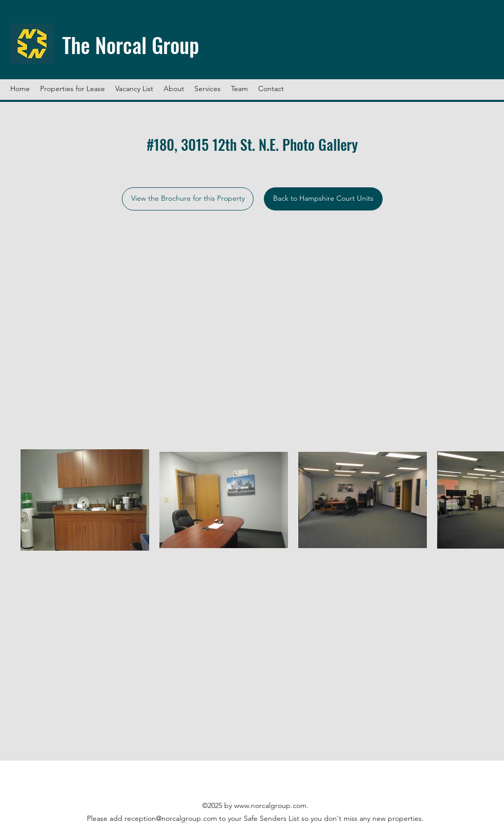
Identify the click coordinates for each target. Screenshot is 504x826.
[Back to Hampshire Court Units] (323, 199)
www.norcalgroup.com (270, 805)
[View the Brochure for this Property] (188, 199)
